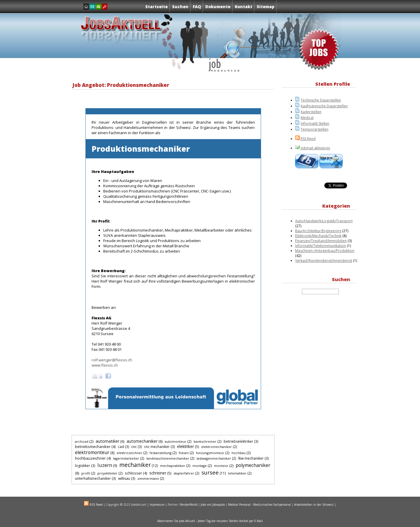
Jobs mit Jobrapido (213, 505)
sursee (210, 472)
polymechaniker (253, 465)
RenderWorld (189, 505)
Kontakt (244, 7)
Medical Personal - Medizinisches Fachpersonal (259, 505)
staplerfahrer (184, 473)
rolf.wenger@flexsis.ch (112, 360)
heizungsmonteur (210, 453)
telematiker (237, 473)
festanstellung (161, 453)
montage (200, 466)
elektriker (185, 447)
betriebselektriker (238, 441)
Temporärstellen (315, 129)
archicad (82, 441)
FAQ (197, 7)
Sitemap (266, 7)
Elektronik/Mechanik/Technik (318, 236)
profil (86, 473)
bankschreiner (205, 441)
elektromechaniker (217, 447)
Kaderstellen (311, 112)
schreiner (158, 473)
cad (121, 447)
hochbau (239, 453)
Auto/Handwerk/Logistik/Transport (324, 221)
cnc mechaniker (157, 447)
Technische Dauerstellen (321, 100)
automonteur (176, 441)
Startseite (156, 7)
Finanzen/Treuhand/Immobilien (321, 241)
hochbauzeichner (90, 458)
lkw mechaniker (251, 458)
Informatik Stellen (315, 124)
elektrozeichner (129, 453)
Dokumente (218, 7)
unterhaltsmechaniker (93, 478)
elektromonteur (92, 452)
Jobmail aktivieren (315, 148)
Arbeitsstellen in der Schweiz (314, 505)
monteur (221, 466)
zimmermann (148, 478)
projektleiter (107, 473)
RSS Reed (308, 139)
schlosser (133, 473)
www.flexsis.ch (105, 365)
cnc (134, 447)
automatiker (107, 441)
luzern (105, 465)
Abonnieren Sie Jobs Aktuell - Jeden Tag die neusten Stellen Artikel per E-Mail (210, 521)
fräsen (184, 453)
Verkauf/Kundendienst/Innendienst (324, 261)
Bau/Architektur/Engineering (318, 231)
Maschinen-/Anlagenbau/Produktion (325, 251)
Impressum (157, 505)
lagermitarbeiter (126, 458)
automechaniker (142, 441)
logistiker (83, 466)
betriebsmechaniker (93, 447)
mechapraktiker (173, 466)
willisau (124, 478)
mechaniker (135, 465)
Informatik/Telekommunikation (321, 246)
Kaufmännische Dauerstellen (324, 106)
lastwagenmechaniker (214, 458)
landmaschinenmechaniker (168, 458)
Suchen (180, 7)
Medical (307, 118)
